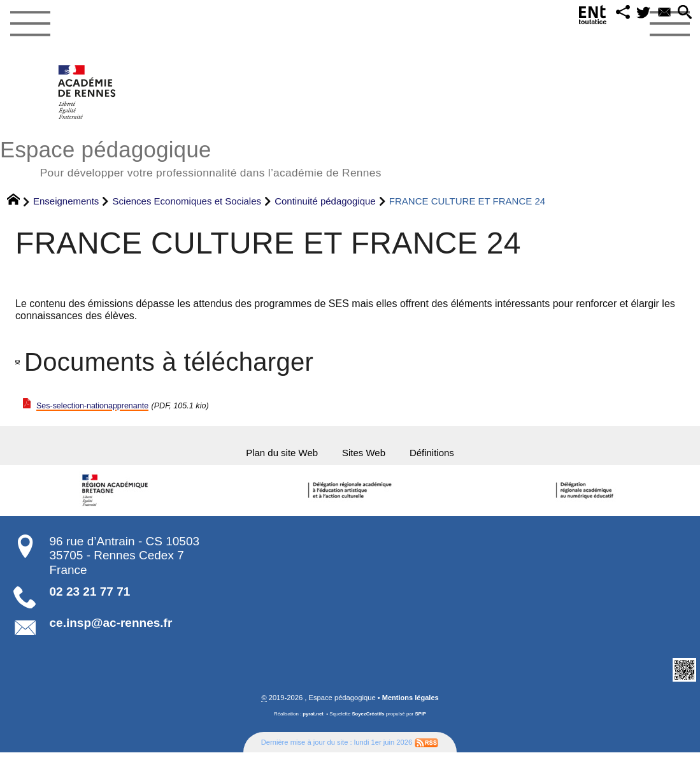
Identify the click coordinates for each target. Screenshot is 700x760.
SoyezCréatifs (368, 721)
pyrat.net (313, 721)
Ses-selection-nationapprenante (108, 405)
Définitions (452, 456)
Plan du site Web (266, 456)
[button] (608, 15)
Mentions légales (410, 705)
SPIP (421, 721)
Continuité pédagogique (325, 201)
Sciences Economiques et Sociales (187, 201)
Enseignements (66, 201)
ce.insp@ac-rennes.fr (111, 630)
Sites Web (368, 456)
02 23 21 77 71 (90, 599)
